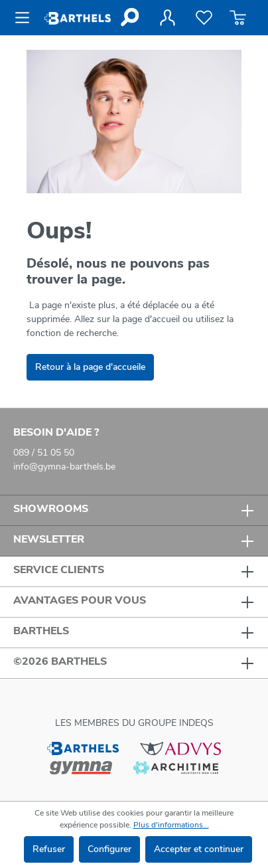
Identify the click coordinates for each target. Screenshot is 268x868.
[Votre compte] (167, 18)
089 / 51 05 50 (44, 453)
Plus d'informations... (171, 825)
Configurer (109, 849)
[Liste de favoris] (204, 18)
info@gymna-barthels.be (64, 467)
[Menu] (26, 18)
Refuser (49, 849)
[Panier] (238, 18)
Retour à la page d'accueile (90, 367)
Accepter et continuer (199, 849)
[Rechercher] (129, 17)
